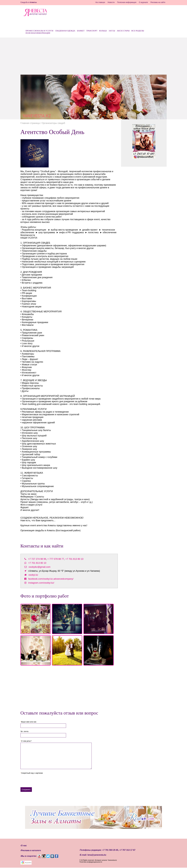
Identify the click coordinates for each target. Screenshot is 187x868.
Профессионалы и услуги (39, 31)
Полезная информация (127, 2)
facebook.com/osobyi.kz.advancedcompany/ (51, 579)
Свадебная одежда (65, 31)
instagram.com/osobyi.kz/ (41, 583)
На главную (100, 2)
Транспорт (92, 31)
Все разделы (138, 31)
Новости (111, 2)
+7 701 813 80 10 (74, 559)
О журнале (143, 2)
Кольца (103, 31)
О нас (24, 846)
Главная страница (30, 123)
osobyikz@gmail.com (40, 567)
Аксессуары (123, 31)
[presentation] (40, 780)
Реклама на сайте (158, 2)
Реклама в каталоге (31, 850)
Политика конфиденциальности (91, 862)
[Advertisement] (94, 55)
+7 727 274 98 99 (37, 559)
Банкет (81, 31)
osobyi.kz (33, 575)
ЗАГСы (112, 31)
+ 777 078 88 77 (56, 559)
